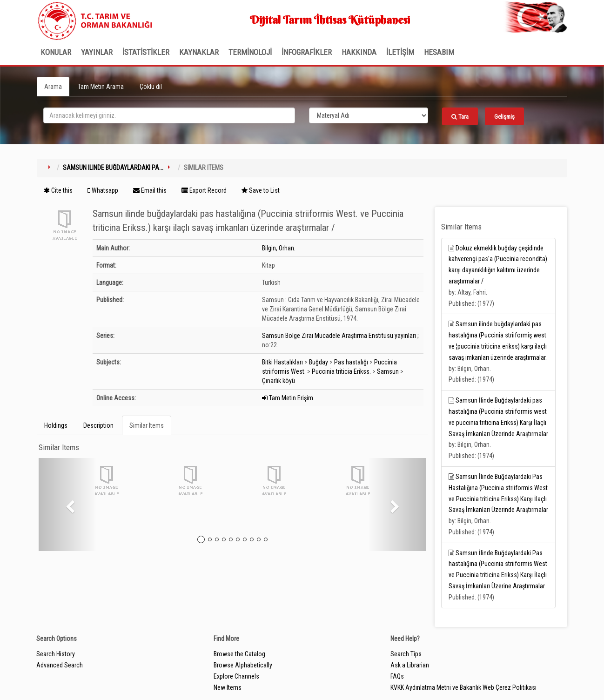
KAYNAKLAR (199, 52)
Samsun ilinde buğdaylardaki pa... (113, 168)
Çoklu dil (151, 87)
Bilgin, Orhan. (279, 248)
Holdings (56, 425)
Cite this (58, 190)
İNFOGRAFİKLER (307, 52)
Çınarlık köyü (279, 381)
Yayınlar (97, 52)
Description (98, 425)
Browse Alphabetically (243, 665)
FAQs (397, 676)
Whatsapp (103, 190)
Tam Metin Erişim (288, 398)
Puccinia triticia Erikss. (341, 371)
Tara (460, 117)
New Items (228, 687)
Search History (56, 654)
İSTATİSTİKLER (146, 52)
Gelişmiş (504, 117)
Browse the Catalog (239, 654)
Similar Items (147, 425)
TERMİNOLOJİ (250, 52)
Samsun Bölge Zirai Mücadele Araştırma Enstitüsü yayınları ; (340, 336)
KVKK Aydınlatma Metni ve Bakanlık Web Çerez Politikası (463, 687)
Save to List (261, 190)
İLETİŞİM (400, 52)
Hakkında (359, 52)
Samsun (388, 371)
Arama (53, 87)
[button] (68, 505)
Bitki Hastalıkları (282, 362)
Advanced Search (60, 665)
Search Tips (406, 654)
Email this (150, 190)
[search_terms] (169, 115)
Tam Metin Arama (101, 87)
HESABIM (439, 52)
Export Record (204, 190)
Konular (56, 52)
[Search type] (369, 115)
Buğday (319, 362)
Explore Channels (236, 676)
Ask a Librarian (410, 665)
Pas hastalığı (351, 362)
